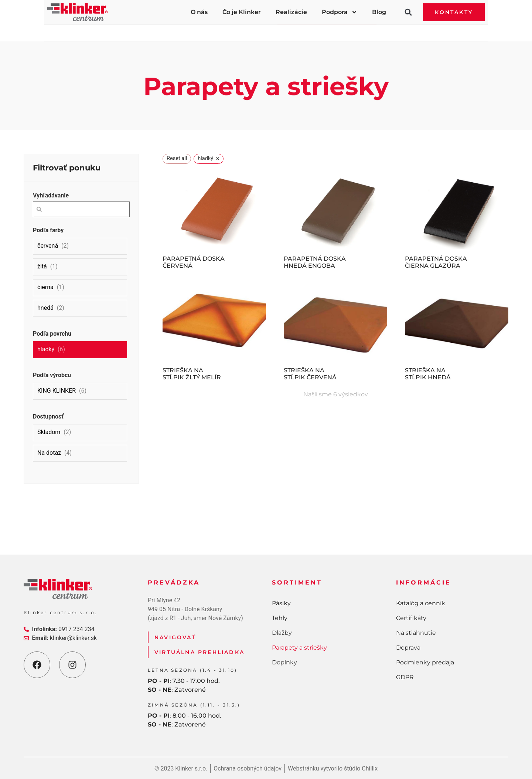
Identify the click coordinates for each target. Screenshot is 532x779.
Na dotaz (49, 453)
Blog (379, 12)
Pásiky (117, 30)
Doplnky (412, 30)
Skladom (49, 432)
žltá (42, 266)
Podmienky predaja (425, 662)
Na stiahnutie (416, 633)
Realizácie (291, 12)
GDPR (405, 677)
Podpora (340, 12)
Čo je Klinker (242, 12)
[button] (408, 12)
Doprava (408, 648)
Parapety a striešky (327, 30)
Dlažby (244, 30)
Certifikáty (411, 618)
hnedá (45, 308)
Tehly (180, 30)
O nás (199, 12)
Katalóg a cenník (421, 603)
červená (48, 246)
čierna (45, 287)
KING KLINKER (57, 391)
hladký (46, 349)
